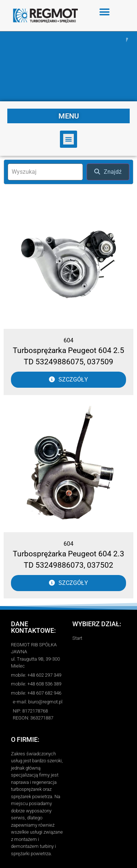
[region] (68, 66)
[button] (105, 12)
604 (68, 340)
